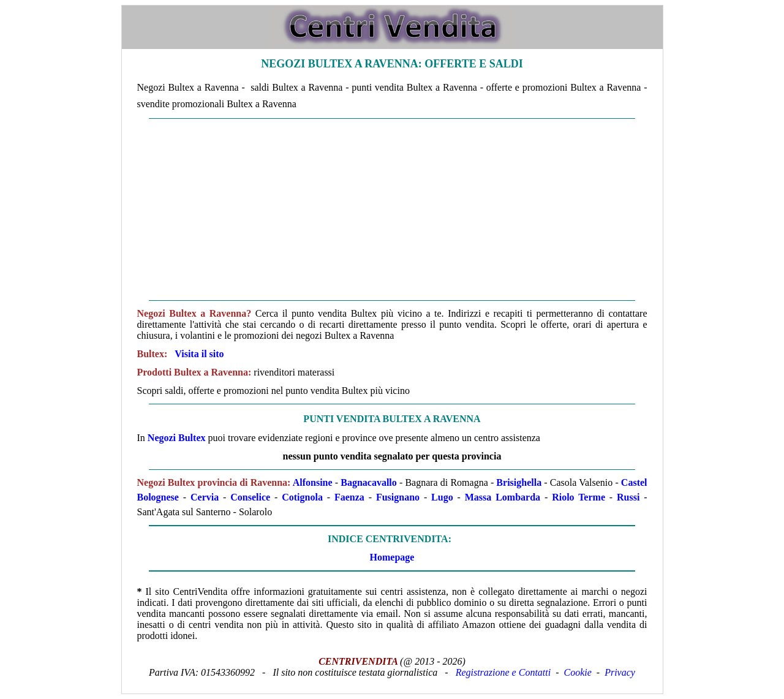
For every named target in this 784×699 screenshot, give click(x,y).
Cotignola (302, 497)
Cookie (578, 672)
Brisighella (519, 482)
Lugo (442, 497)
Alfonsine (313, 482)
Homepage (392, 557)
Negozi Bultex (177, 438)
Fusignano (398, 497)
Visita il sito (199, 354)
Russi (628, 497)
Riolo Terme (579, 497)
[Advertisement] (392, 210)
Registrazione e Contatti (503, 672)
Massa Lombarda (503, 497)
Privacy (620, 672)
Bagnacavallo (369, 482)
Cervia (205, 497)
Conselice (250, 497)
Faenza (349, 497)
